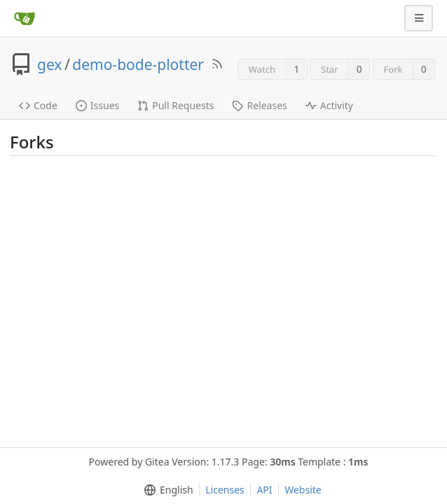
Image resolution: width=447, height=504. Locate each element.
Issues (97, 105)
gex (49, 64)
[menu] (166, 490)
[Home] (25, 18)
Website (303, 490)
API (264, 490)
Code (38, 105)
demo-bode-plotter (138, 64)
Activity (329, 105)
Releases (259, 105)
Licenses (225, 490)
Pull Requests (176, 105)
